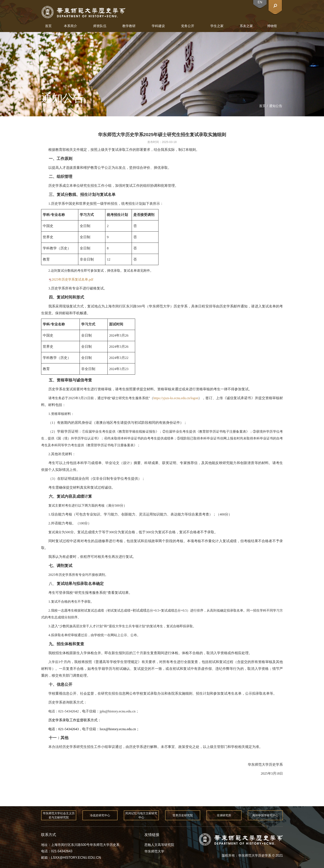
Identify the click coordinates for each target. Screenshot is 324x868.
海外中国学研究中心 (265, 815)
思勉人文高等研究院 (159, 845)
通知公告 (276, 106)
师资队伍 (100, 26)
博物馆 (272, 26)
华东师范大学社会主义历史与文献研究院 (59, 815)
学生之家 (217, 26)
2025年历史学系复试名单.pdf (72, 279)
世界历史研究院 (183, 815)
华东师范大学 (154, 851)
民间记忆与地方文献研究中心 (141, 815)
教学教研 (129, 26)
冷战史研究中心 (100, 815)
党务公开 (188, 26)
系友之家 (246, 26)
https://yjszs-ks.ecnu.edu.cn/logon (176, 398)
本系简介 (70, 26)
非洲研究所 (224, 815)
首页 (48, 26)
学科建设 (158, 26)
